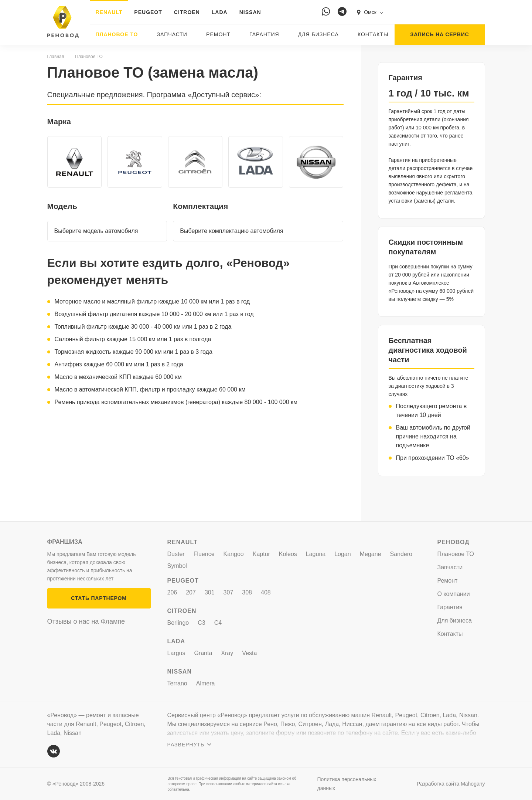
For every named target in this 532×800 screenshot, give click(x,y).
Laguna (316, 554)
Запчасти (172, 34)
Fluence (204, 554)
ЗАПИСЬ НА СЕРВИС (440, 34)
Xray (227, 653)
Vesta (249, 653)
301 (210, 592)
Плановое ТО (117, 34)
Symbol (177, 566)
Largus (176, 653)
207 (191, 592)
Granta (203, 653)
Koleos (288, 554)
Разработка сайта (451, 784)
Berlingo (178, 623)
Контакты (373, 34)
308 (247, 592)
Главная (56, 57)
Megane (371, 554)
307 (229, 592)
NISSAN (250, 12)
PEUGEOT (148, 12)
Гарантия (264, 34)
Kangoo (234, 554)
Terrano (177, 683)
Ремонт (218, 34)
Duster (176, 554)
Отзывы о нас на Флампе (86, 621)
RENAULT (109, 12)
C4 (218, 623)
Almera (206, 683)
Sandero (401, 554)
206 (172, 592)
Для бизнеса (318, 34)
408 (266, 592)
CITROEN (187, 12)
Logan (343, 554)
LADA (220, 12)
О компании (454, 594)
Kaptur (261, 554)
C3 (201, 623)
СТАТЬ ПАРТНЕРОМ (99, 598)
